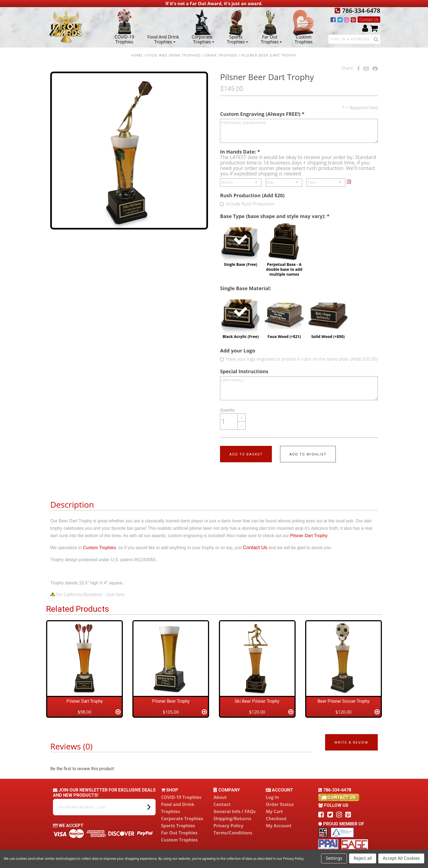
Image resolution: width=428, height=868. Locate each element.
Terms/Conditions (233, 833)
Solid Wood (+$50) (328, 316)
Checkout (276, 819)
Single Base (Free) (240, 244)
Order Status (280, 804)
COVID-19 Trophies (124, 39)
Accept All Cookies (401, 858)
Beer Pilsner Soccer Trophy (344, 701)
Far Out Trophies (271, 39)
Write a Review (351, 742)
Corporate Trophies (203, 39)
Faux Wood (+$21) (284, 316)
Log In (272, 797)
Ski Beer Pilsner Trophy (257, 701)
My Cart (274, 811)
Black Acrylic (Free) (240, 316)
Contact (222, 804)
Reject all (363, 858)
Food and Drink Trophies (163, 39)
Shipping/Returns (232, 819)
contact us (339, 797)
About (220, 797)
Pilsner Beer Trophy (171, 701)
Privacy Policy (228, 826)
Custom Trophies (304, 39)
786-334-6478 (357, 10)
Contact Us (369, 20)
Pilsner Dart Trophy (309, 536)
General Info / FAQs (234, 811)
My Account (279, 826)
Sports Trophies (237, 39)
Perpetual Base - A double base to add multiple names (284, 249)
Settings (334, 858)
